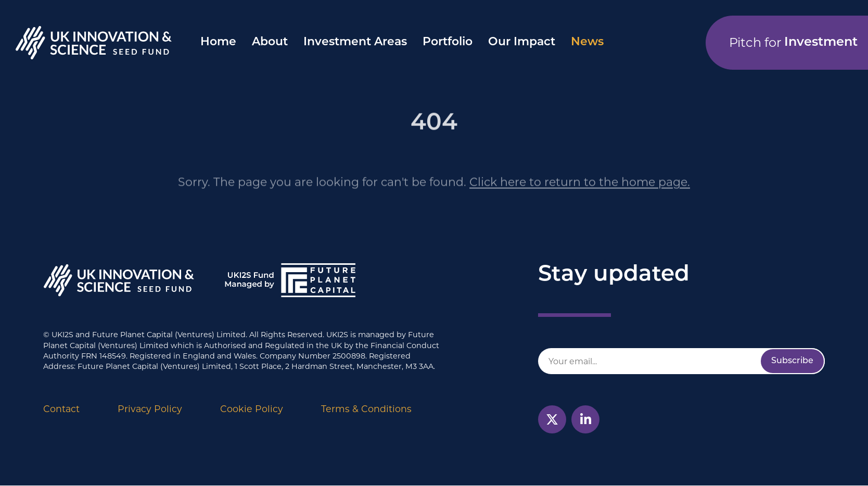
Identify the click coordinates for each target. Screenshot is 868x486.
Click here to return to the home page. (580, 193)
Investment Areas (355, 42)
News (587, 42)
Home (218, 42)
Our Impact (522, 42)
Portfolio (448, 42)
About (270, 42)
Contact (61, 409)
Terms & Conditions (366, 409)
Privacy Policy (150, 409)
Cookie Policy (252, 409)
